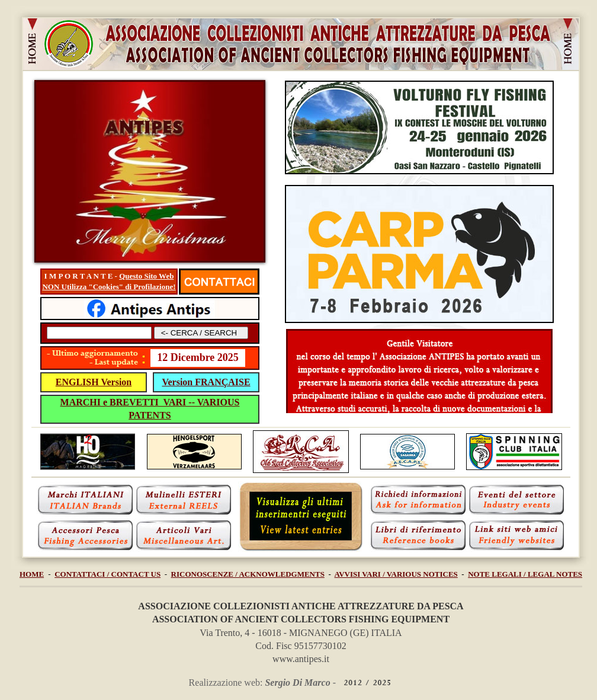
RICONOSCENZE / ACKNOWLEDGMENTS (248, 574)
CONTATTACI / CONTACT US (107, 574)
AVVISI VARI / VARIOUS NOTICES (396, 574)
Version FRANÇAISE (206, 382)
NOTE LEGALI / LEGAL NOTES (525, 574)
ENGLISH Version (94, 382)
